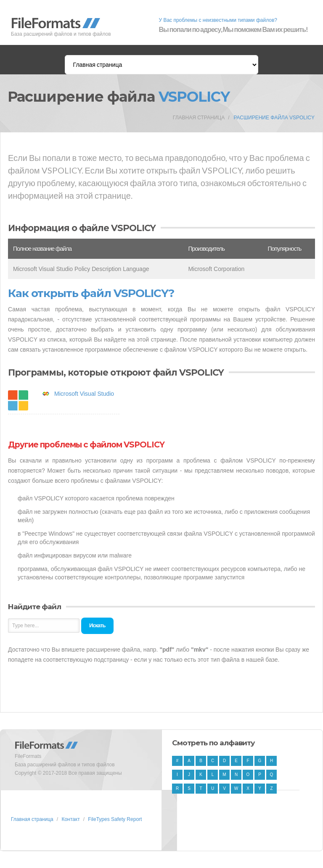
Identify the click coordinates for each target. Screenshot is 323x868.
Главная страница (199, 118)
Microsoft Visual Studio (84, 394)
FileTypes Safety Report (115, 819)
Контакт (70, 819)
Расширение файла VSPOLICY (274, 118)
